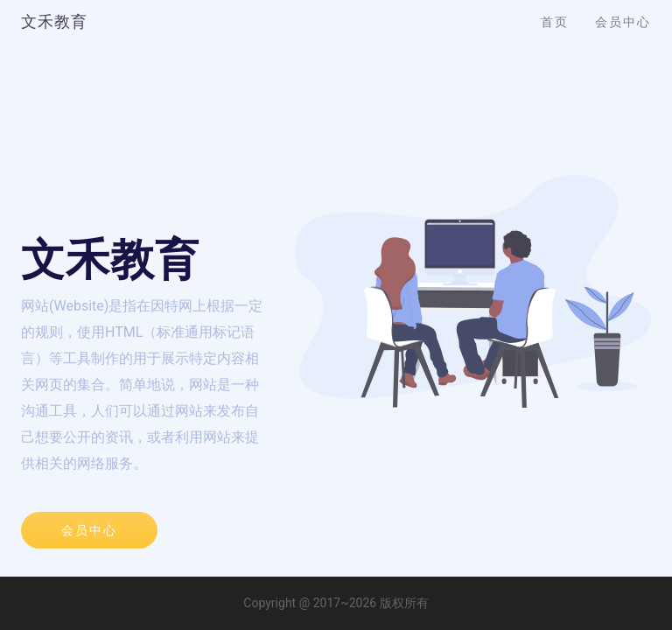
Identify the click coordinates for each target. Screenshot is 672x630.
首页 (555, 22)
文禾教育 (54, 21)
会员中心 (623, 22)
